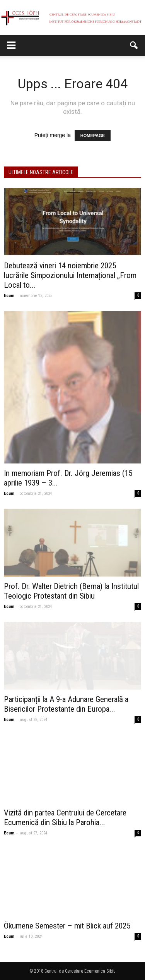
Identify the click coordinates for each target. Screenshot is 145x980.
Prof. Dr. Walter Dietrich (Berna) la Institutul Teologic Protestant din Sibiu (71, 591)
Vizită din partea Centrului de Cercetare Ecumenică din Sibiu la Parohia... (65, 818)
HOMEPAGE (93, 136)
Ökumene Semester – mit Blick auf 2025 (67, 926)
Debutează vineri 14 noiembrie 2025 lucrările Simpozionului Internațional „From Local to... (70, 275)
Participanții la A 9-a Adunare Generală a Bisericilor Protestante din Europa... (66, 704)
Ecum (9, 296)
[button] (134, 45)
